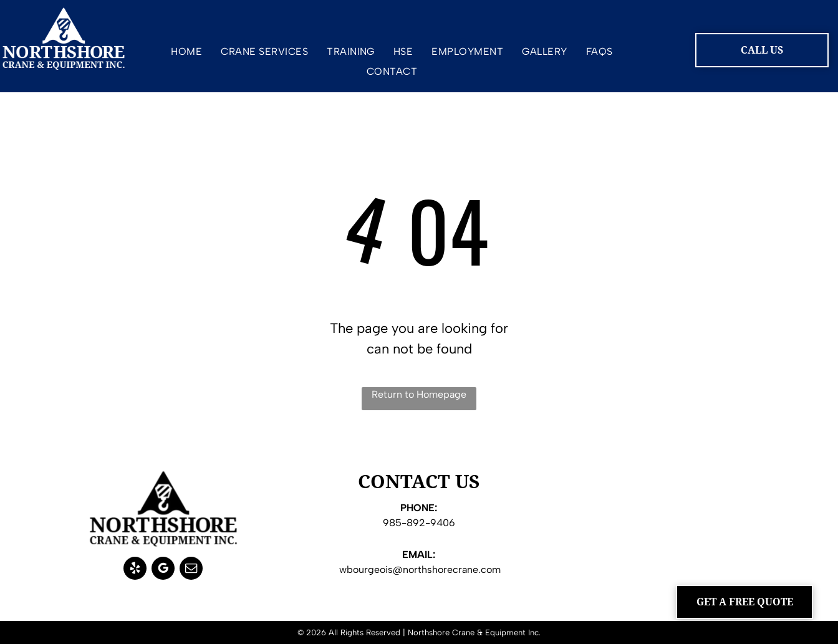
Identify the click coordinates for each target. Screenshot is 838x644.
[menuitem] (186, 54)
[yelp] (135, 570)
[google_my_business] (163, 570)
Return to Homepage (419, 394)
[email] (191, 570)
